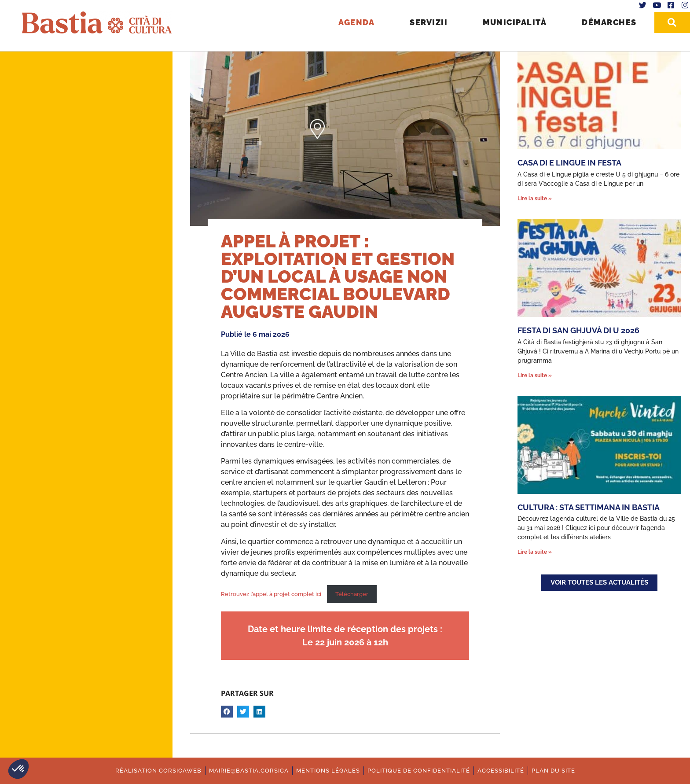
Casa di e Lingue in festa (569, 163)
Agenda (356, 22)
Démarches (609, 22)
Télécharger (352, 594)
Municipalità (515, 22)
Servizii (429, 22)
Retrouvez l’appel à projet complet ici (272, 594)
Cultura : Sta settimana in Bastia (589, 507)
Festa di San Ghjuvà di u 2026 (578, 330)
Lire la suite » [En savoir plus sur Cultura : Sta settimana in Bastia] (535, 552)
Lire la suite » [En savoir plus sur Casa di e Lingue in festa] (535, 199)
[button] (18, 769)
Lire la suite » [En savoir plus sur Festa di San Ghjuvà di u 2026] (535, 375)
